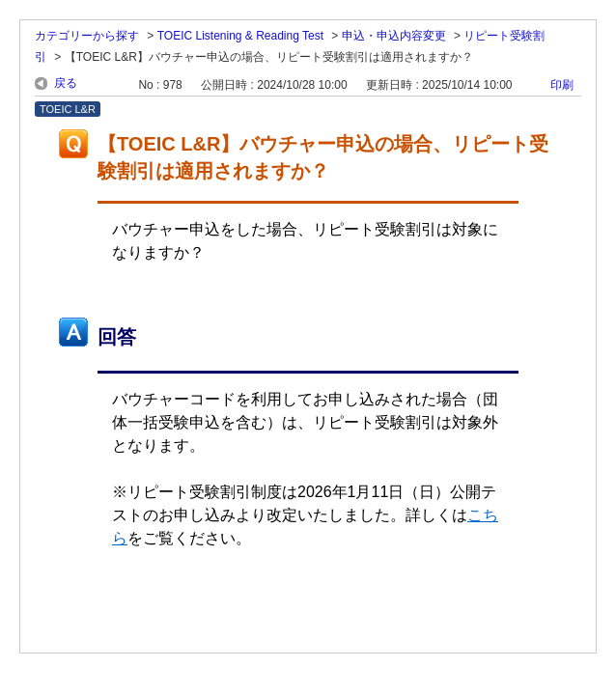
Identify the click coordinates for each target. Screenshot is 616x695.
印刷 (562, 85)
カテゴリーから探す (87, 36)
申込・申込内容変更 (394, 36)
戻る (66, 83)
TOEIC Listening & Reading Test (240, 36)
